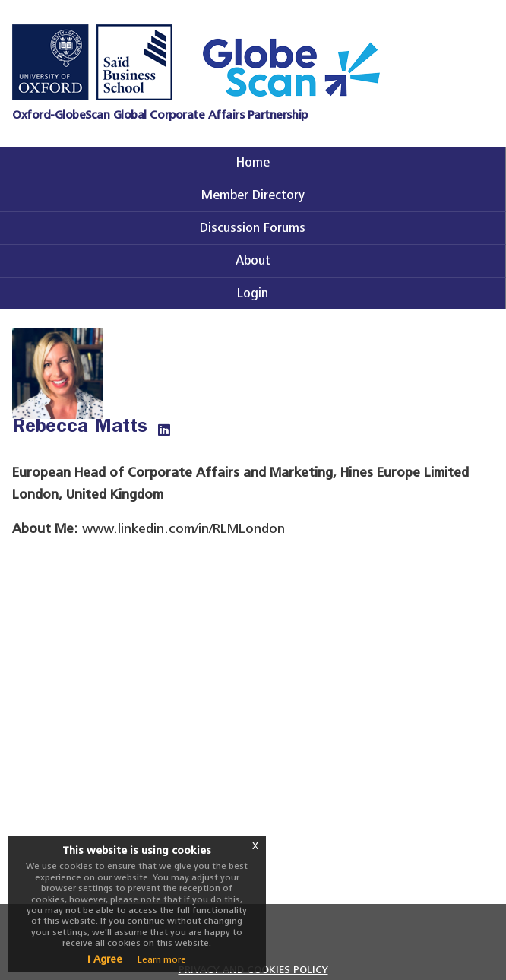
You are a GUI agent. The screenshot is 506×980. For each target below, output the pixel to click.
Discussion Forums (253, 228)
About (253, 260)
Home (253, 162)
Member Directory (253, 195)
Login (253, 293)
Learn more (162, 959)
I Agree (105, 959)
